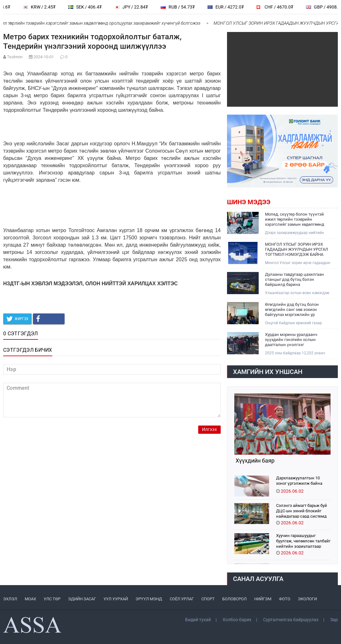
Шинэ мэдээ (249, 202)
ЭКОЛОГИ (307, 599)
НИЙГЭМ (263, 599)
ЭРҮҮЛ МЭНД (149, 599)
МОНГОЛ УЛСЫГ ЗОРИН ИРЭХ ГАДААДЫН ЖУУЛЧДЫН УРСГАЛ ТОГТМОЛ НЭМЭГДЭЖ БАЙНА (297, 249)
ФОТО (285, 599)
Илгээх (209, 429)
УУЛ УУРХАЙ (116, 599)
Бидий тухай (198, 620)
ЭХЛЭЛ (10, 599)
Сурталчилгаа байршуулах (291, 620)
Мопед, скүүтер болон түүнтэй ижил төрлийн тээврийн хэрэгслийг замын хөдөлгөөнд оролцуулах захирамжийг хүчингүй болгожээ (295, 219)
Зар (334, 620)
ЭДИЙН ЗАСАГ (82, 599)
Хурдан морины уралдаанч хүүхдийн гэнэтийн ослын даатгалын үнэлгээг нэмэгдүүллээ (291, 340)
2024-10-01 (44, 57)
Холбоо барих (237, 620)
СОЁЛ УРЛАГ (182, 599)
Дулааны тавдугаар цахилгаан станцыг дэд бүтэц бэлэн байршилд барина (294, 279)
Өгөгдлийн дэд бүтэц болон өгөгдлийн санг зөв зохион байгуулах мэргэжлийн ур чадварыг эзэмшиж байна (292, 310)
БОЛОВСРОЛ (234, 599)
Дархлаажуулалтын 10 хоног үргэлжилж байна (299, 481)
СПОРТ (208, 599)
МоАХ (30, 599)
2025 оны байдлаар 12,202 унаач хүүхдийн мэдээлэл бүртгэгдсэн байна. (295, 353)
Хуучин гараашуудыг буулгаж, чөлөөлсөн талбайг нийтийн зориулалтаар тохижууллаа (303, 541)
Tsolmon (15, 57)
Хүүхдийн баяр (254, 461)
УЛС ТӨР (52, 599)
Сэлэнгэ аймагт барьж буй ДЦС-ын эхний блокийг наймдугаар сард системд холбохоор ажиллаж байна (302, 511)
